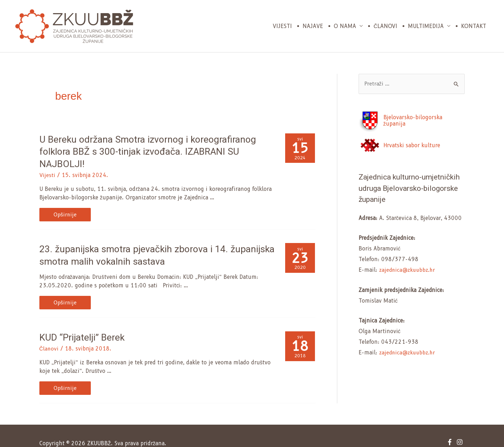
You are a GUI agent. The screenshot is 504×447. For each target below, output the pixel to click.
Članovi (385, 26)
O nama (345, 26)
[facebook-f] (451, 426)
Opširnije (73, 202)
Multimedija (426, 26)
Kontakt (474, 26)
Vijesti (282, 26)
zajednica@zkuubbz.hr (408, 270)
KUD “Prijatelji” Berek (80, 322)
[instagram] (461, 426)
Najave (313, 26)
